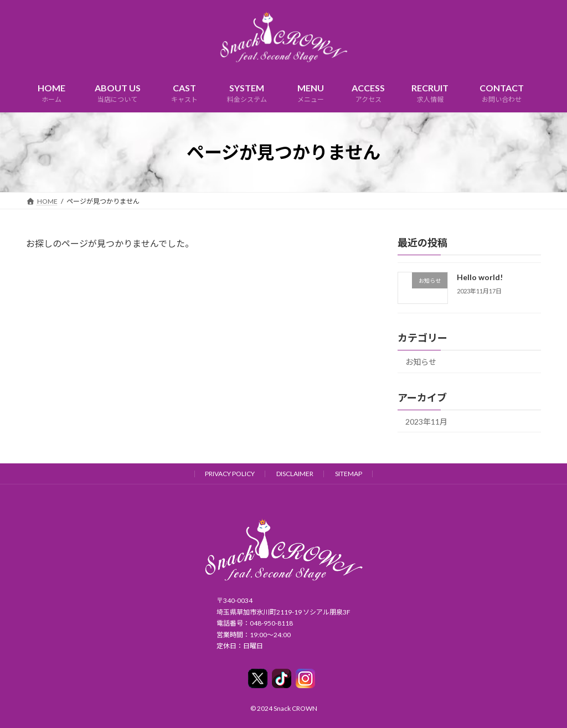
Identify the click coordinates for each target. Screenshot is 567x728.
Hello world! (480, 277)
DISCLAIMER (295, 474)
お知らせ (421, 362)
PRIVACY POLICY (230, 474)
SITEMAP (349, 474)
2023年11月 (426, 422)
